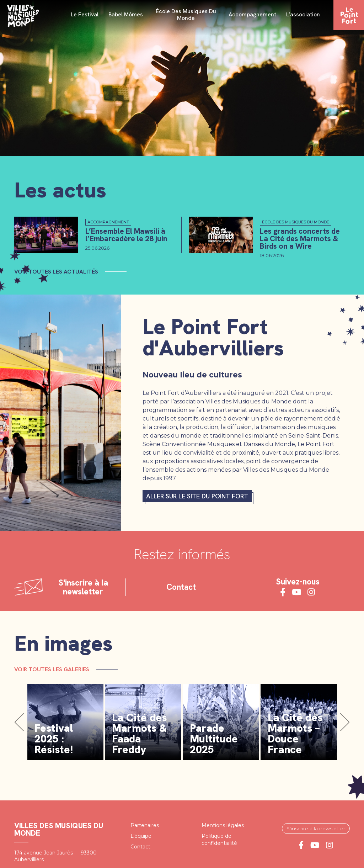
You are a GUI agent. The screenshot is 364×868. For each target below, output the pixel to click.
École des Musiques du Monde (186, 15)
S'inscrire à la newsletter (316, 829)
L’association (303, 15)
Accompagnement (252, 15)
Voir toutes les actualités (56, 272)
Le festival (85, 15)
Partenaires (145, 825)
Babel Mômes (126, 15)
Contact (181, 587)
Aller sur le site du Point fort (197, 496)
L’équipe (141, 836)
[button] (19, 722)
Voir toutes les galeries (52, 669)
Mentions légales (223, 825)
